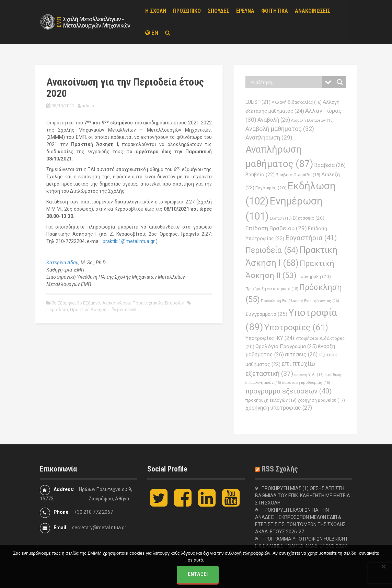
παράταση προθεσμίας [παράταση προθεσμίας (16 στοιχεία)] (306, 382)
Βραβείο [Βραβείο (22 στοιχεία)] (260, 175)
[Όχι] (383, 566)
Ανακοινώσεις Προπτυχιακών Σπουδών (143, 303)
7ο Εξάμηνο (63, 303)
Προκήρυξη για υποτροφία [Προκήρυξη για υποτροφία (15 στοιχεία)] (272, 289)
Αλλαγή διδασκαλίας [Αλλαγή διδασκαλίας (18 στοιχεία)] (297, 102)
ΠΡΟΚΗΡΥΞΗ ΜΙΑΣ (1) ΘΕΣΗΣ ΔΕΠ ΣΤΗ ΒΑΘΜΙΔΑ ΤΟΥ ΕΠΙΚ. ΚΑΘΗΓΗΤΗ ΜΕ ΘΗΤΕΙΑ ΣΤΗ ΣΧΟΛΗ (303, 496)
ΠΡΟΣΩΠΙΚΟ (187, 11)
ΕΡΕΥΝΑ (245, 11)
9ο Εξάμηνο (89, 303)
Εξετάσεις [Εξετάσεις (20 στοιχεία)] (309, 218)
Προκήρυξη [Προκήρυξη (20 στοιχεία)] (314, 276)
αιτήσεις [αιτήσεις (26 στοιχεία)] (301, 354)
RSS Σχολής (280, 469)
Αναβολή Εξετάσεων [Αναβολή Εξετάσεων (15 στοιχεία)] (312, 120)
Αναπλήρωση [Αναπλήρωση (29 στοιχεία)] (269, 137)
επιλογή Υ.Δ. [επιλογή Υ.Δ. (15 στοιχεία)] (309, 375)
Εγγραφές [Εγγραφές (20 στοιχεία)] (271, 188)
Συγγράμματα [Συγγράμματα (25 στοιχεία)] (266, 314)
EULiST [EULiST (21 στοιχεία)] (258, 102)
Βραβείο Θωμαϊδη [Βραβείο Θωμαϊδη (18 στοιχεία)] (298, 175)
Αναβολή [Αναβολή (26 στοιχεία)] (274, 120)
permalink (126, 309)
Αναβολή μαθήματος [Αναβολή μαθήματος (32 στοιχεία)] (280, 129)
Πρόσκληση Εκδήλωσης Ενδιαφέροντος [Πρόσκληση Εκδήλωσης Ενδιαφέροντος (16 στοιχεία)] (300, 301)
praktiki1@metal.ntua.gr (129, 241)
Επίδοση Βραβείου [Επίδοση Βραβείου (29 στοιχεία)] (276, 228)
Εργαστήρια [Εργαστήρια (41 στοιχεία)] (311, 238)
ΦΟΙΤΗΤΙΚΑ (275, 11)
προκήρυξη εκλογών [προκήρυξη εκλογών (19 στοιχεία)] (271, 400)
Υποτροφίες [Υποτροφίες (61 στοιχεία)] (296, 327)
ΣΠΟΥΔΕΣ (218, 11)
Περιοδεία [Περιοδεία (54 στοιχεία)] (272, 250)
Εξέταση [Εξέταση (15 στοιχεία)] (281, 218)
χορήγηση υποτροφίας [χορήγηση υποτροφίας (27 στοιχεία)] (279, 408)
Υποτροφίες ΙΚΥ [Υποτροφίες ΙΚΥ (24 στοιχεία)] (270, 338)
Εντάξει (198, 574)
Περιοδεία (57, 309)
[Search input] (286, 82)
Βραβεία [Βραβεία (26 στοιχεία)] (330, 165)
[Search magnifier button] (340, 82)
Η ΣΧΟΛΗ (156, 11)
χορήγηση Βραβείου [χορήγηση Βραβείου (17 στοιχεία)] (321, 400)
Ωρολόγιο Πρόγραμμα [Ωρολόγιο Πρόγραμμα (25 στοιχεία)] (286, 346)
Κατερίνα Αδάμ (62, 263)
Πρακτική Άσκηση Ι (89, 309)
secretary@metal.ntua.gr (99, 528)
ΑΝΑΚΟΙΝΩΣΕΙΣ (313, 11)
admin (88, 106)
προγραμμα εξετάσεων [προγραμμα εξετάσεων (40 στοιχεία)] (289, 391)
